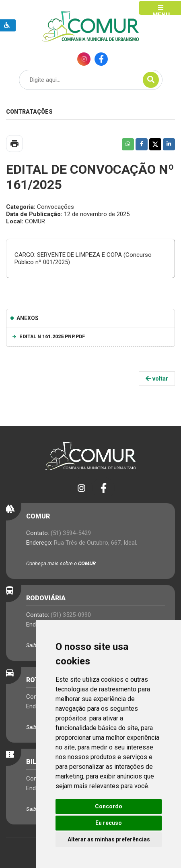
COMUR (87, 563)
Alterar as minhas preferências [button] (109, 839)
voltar (157, 379)
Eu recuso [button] (109, 823)
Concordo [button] (109, 806)
